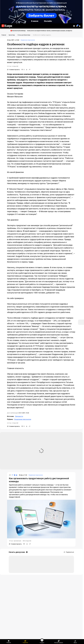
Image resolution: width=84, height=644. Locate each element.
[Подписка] (25, 642)
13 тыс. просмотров (15, 541)
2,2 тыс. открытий (13, 66)
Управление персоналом (28, 40)
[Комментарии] (14, 70)
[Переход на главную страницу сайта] (7, 26)
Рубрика (10, 419)
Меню (75, 642)
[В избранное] (27, 70)
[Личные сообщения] (74, 26)
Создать (42, 641)
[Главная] (9, 642)
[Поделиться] (30, 70)
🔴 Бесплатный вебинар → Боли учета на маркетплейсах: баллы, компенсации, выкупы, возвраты (41, 31)
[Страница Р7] (11, 475)
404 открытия (27, 541)
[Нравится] (23, 70)
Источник (11, 416)
